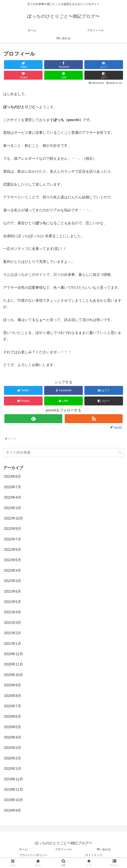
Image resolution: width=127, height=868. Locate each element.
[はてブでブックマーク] (104, 65)
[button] (104, 75)
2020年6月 (13, 716)
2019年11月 (14, 790)
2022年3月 (13, 581)
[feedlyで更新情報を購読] (33, 419)
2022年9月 (13, 529)
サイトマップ (94, 855)
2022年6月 (13, 550)
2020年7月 (13, 706)
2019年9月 (13, 810)
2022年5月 (13, 560)
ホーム (23, 849)
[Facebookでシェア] (64, 65)
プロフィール (64, 849)
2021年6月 (13, 591)
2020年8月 (13, 696)
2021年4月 (13, 612)
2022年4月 (13, 571)
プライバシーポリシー (33, 855)
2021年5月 (13, 602)
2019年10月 (14, 800)
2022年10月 (14, 518)
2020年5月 (13, 727)
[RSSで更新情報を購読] (94, 419)
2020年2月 (13, 758)
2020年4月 (13, 737)
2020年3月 (13, 748)
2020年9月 (13, 685)
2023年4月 (13, 497)
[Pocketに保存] (23, 75)
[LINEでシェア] (64, 75)
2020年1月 (13, 769)
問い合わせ (104, 849)
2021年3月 (13, 623)
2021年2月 (13, 633)
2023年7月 (13, 487)
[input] (64, 453)
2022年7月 (13, 539)
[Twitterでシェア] (23, 65)
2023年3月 (13, 508)
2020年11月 (14, 664)
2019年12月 (14, 779)
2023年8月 (13, 477)
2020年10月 (14, 675)
